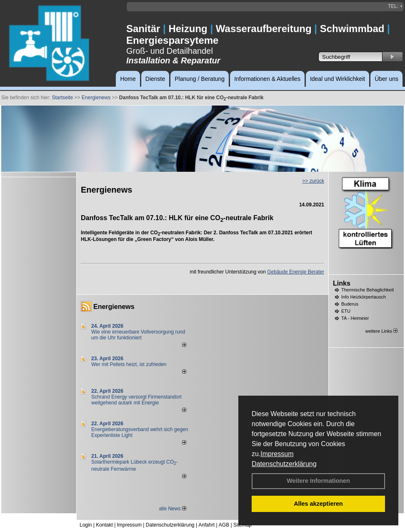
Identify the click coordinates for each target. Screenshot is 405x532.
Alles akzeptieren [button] (318, 504)
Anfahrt (206, 525)
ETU (346, 311)
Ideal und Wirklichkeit (337, 79)
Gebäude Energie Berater (296, 272)
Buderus (350, 304)
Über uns (386, 79)
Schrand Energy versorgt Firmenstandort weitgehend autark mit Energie (136, 400)
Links (342, 283)
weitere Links (381, 331)
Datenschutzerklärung (284, 464)
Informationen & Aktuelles (267, 79)
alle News (172, 509)
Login (86, 525)
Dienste (155, 79)
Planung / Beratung (200, 79)
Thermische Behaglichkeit (367, 290)
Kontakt (104, 525)
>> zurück (313, 181)
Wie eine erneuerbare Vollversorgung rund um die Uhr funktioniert (138, 335)
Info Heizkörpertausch (364, 297)
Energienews (114, 307)
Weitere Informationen (318, 481)
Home (128, 79)
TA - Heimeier (355, 318)
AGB (224, 525)
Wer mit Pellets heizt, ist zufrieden (129, 364)
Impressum (277, 454)
